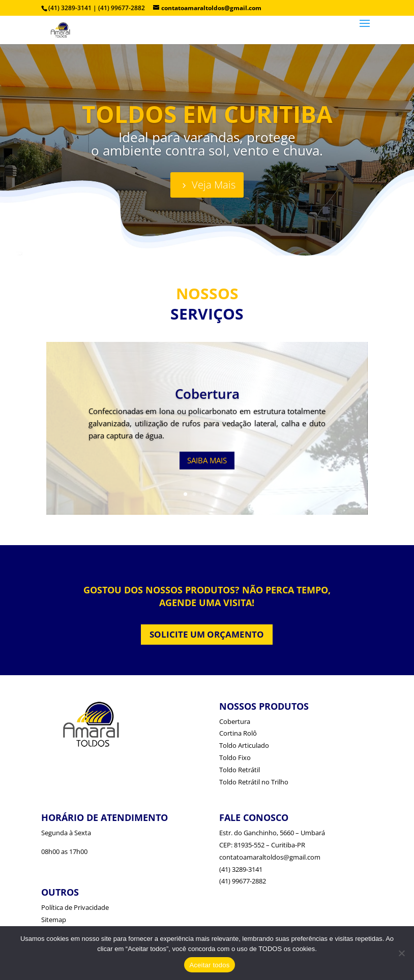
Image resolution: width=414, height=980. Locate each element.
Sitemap (54, 920)
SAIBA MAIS (207, 460)
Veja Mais (214, 185)
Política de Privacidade (75, 907)
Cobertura (207, 394)
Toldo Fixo (235, 757)
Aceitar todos (209, 965)
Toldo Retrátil (240, 770)
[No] (401, 953)
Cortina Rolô (238, 733)
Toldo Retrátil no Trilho (254, 782)
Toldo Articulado (244, 745)
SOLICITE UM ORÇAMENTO (207, 634)
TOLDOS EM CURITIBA (207, 114)
